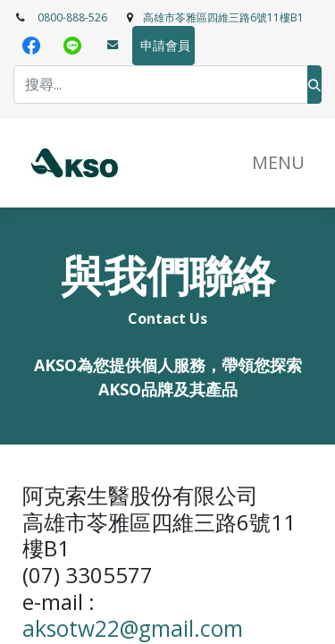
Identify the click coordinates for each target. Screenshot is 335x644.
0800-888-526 (72, 17)
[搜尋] (314, 85)
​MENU (278, 162)
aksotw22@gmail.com (133, 628)
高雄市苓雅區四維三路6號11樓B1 (223, 17)
